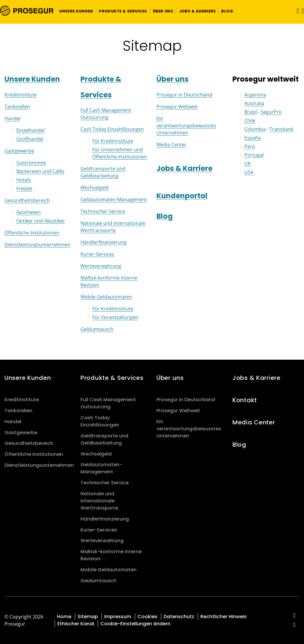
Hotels (24, 180)
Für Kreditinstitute (113, 141)
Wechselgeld (95, 188)
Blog (165, 216)
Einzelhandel (30, 130)
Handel (12, 118)
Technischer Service (103, 211)
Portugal (254, 155)
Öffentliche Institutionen (32, 233)
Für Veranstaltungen (115, 317)
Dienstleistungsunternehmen (37, 245)
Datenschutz (179, 617)
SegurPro (271, 112)
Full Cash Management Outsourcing (108, 403)
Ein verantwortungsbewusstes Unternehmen (186, 126)
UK (248, 164)
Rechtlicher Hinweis (224, 617)
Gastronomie (31, 163)
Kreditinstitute (21, 95)
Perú (250, 146)
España (252, 138)
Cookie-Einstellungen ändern (135, 624)
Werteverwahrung (101, 266)
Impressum (118, 617)
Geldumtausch (97, 329)
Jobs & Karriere (185, 168)
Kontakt (245, 400)
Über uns (172, 79)
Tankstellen (17, 107)
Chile (250, 120)
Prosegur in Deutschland (184, 95)
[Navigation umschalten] (296, 11)
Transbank (281, 129)
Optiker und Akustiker (41, 221)
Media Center (171, 145)
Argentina (255, 95)
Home (64, 617)
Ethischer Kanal (76, 624)
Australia (254, 103)
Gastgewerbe (19, 151)
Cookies (147, 617)
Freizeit (24, 188)
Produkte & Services (112, 378)
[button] (76, 11)
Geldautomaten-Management (114, 199)
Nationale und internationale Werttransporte (99, 501)
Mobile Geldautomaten (106, 297)
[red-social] (294, 616)
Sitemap (88, 617)
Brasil (251, 112)
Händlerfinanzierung (103, 242)
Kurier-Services (97, 254)
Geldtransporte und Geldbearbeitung (104, 439)
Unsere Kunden (32, 79)
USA (249, 172)
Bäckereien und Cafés (40, 171)
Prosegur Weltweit (177, 107)
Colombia (255, 129)
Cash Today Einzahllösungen (112, 129)
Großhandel (30, 139)
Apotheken (28, 212)
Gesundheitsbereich (27, 200)
